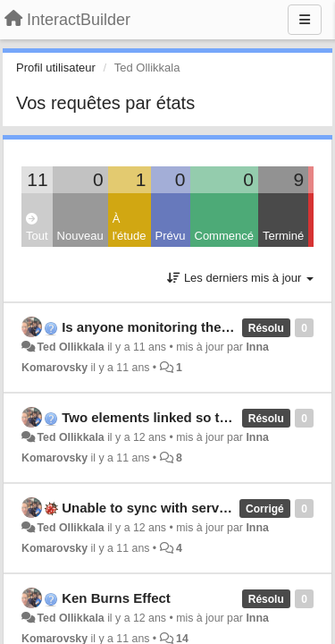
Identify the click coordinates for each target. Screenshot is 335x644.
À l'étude (130, 227)
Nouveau (80, 236)
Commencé (224, 236)
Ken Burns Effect (116, 598)
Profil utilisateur (56, 68)
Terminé (283, 236)
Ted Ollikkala (70, 347)
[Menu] (305, 20)
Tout (37, 228)
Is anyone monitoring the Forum (164, 327)
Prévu (171, 236)
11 (37, 179)
